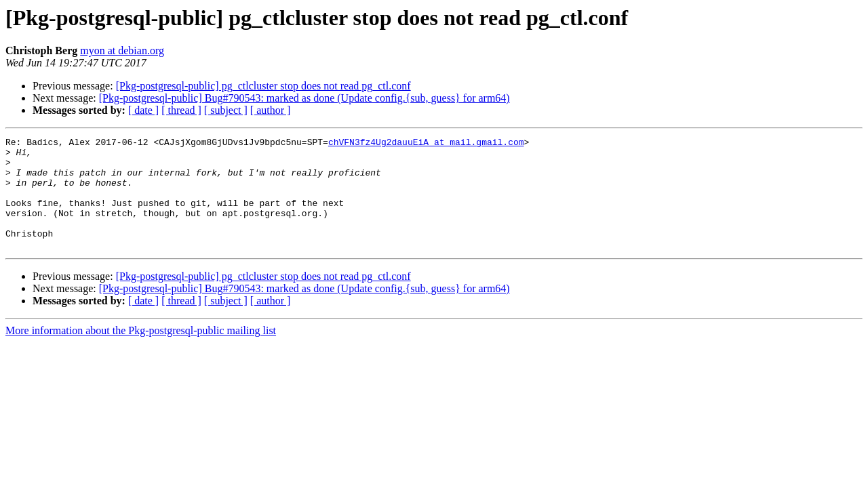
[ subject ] (226, 110)
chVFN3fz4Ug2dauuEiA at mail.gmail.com (426, 144)
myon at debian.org (122, 50)
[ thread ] (181, 110)
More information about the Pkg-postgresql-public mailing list (141, 353)
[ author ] (271, 110)
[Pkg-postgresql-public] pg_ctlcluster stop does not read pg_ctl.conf (263, 86)
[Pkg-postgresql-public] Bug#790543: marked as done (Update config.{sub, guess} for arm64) (304, 98)
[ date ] (143, 110)
